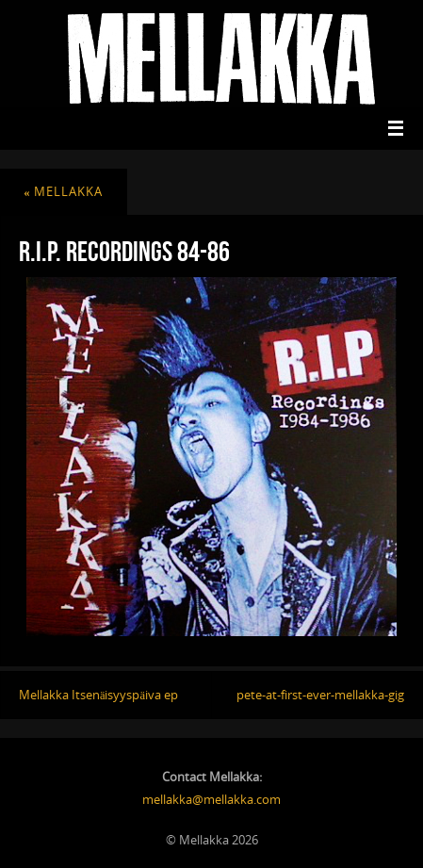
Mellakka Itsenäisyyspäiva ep (98, 695)
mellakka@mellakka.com (211, 800)
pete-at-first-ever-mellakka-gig (320, 695)
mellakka (63, 192)
